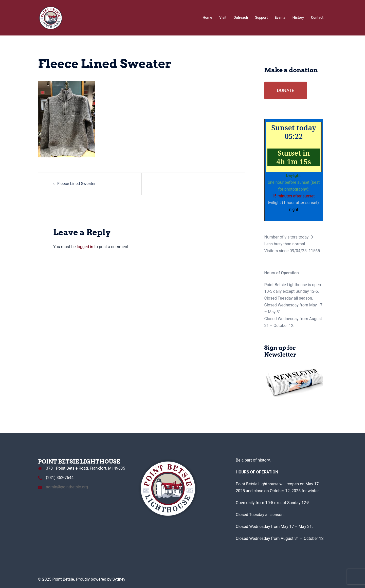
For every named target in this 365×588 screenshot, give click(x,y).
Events (280, 17)
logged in (85, 247)
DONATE (286, 90)
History (298, 17)
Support (261, 17)
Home (208, 17)
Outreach (241, 17)
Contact (317, 17)
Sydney (119, 579)
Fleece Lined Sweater (76, 184)
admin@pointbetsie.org (67, 487)
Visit (223, 17)
